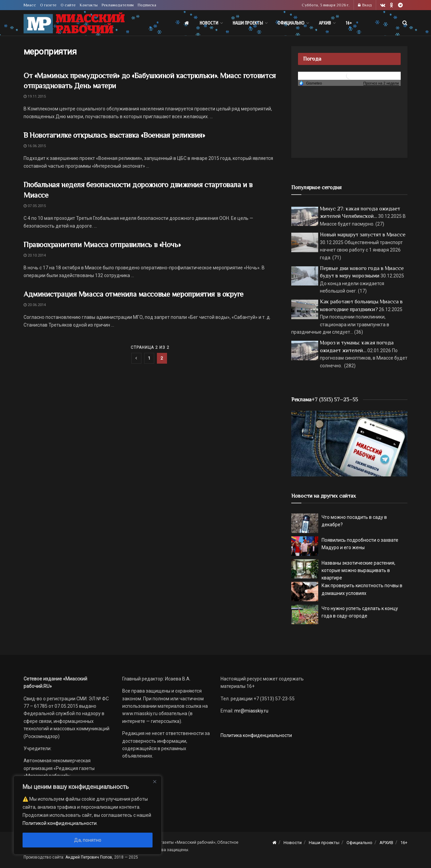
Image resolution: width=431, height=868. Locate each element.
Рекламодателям (118, 5)
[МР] (349, 443)
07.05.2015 (35, 206)
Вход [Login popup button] (365, 5)
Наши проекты (248, 23)
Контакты (89, 5)
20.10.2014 (35, 255)
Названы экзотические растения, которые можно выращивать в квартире (358, 571)
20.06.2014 (35, 305)
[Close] (155, 781)
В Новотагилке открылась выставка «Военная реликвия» (114, 135)
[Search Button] (405, 23)
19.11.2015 (35, 96)
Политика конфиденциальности (256, 735)
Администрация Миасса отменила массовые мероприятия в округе (134, 294)
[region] (88, 815)
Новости (209, 23)
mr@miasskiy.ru (251, 711)
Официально (291, 23)
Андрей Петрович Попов (89, 857)
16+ (349, 23)
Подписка (147, 5)
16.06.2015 (35, 146)
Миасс (30, 5)
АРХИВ (325, 23)
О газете (48, 5)
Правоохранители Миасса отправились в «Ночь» (102, 245)
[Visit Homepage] (74, 23)
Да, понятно (88, 840)
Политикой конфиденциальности (60, 823)
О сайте (68, 5)
